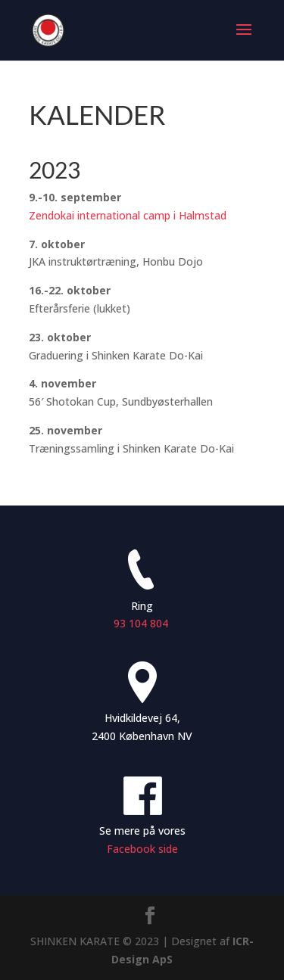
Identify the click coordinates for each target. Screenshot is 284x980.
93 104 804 (142, 623)
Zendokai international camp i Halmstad (128, 215)
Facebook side (142, 849)
